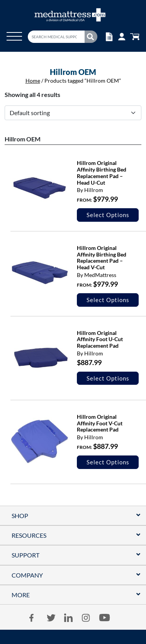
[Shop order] (73, 113)
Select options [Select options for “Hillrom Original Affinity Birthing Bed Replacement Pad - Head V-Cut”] (108, 300)
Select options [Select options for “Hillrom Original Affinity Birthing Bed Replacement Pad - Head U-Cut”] (108, 215)
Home (33, 81)
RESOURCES (29, 535)
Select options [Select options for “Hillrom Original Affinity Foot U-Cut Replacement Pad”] (108, 378)
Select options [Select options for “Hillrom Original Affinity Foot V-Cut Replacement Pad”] (108, 462)
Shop (20, 516)
